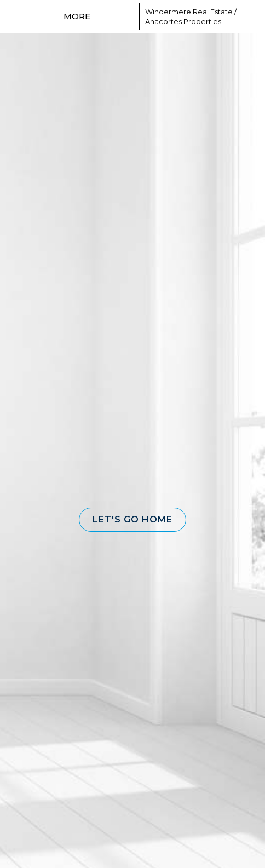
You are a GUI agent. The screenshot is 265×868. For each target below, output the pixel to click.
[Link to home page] (116, 16)
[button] (132, 520)
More (77, 16)
